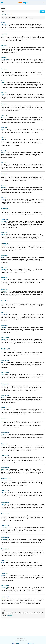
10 (22, 613)
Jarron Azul (5, 574)
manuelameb (4, 314)
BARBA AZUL (5, 209)
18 (42, 613)
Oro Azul (4, 34)
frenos (3, 398)
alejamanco (4, 188)
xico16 (3, 129)
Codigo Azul (5, 597)
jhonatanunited (5, 59)
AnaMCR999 (4, 291)
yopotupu (3, 234)
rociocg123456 (5, 587)
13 (30, 613)
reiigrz (3, 258)
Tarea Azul (4, 219)
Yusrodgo (3, 434)
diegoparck (4, 71)
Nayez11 (3, 446)
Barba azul (5, 256)
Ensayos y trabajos (15, 643)
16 (37, 613)
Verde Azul (5, 277)
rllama (3, 106)
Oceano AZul (5, 560)
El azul (3, 22)
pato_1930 (4, 351)
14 (32, 613)
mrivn (3, 303)
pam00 (3, 374)
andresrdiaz (4, 269)
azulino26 (3, 139)
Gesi (2, 458)
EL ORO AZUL (6, 349)
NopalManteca (5, 24)
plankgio (3, 153)
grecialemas (4, 528)
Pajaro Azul (5, 444)
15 (35, 613)
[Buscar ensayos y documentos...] (20, 12)
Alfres (3, 563)
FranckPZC (4, 328)
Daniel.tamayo (5, 469)
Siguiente (10, 616)
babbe (3, 94)
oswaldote (4, 176)
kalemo (3, 83)
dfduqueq (3, 279)
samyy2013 (4, 339)
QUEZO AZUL (6, 244)
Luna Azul (4, 186)
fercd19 (3, 199)
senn (2, 493)
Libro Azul (4, 267)
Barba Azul (5, 289)
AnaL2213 (4, 118)
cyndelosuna (4, 36)
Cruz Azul (4, 69)
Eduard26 (3, 246)
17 (40, 613)
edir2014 (3, 551)
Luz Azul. (4, 151)
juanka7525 (4, 221)
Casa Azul (4, 116)
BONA (3, 48)
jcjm (2, 409)
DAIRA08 (3, 576)
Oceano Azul (5, 337)
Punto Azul (5, 301)
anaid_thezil (4, 211)
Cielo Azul (4, 232)
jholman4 (3, 599)
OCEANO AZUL (6, 407)
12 (27, 613)
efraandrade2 (4, 539)
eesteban (3, 386)
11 (25, 613)
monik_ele (4, 504)
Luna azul (4, 81)
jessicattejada (4, 481)
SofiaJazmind (4, 421)
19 (3, 616)
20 (6, 616)
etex (2, 363)
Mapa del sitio (31, 643)
